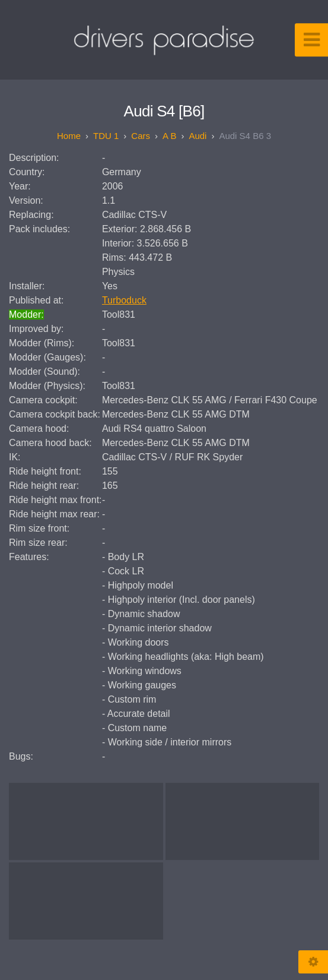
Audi (198, 136)
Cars (141, 136)
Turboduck (124, 300)
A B (169, 136)
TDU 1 (106, 136)
